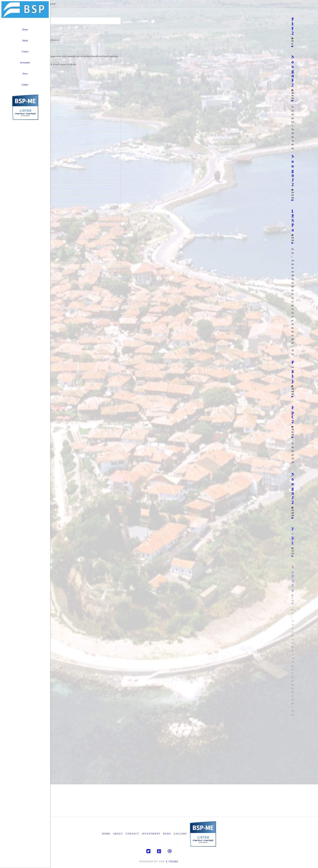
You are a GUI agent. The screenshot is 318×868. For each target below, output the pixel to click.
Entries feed (36, 267)
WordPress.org (37, 280)
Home (106, 834)
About (118, 834)
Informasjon (37, 48)
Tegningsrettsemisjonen (44, 40)
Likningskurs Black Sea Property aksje (53, 64)
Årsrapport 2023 (39, 72)
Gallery (180, 834)
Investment (151, 834)
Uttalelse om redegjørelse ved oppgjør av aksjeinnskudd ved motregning (74, 56)
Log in (33, 261)
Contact (132, 834)
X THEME (172, 861)
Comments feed (37, 274)
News (167, 834)
